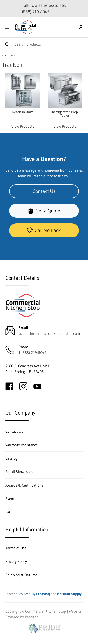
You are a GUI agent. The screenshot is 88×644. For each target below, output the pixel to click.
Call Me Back (44, 230)
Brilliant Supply (69, 594)
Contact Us (44, 191)
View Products (23, 126)
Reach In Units (23, 112)
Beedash (32, 617)
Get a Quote (44, 211)
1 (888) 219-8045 (33, 352)
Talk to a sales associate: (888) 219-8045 (44, 9)
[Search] (44, 44)
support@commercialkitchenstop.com (49, 333)
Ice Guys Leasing (37, 594)
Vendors (10, 55)
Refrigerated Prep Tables (65, 114)
